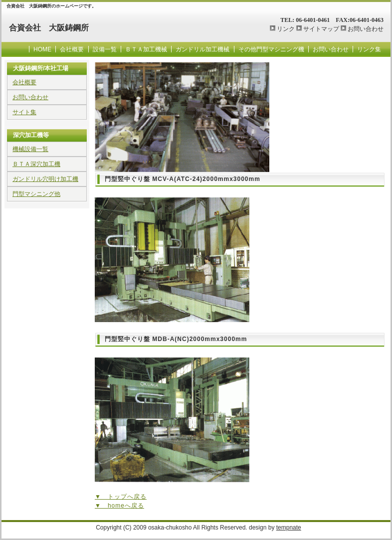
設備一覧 (105, 49)
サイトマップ (321, 29)
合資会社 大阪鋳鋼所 (49, 28)
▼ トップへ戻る (121, 497)
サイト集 (24, 112)
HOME (42, 49)
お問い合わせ (366, 29)
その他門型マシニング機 (271, 49)
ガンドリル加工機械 (202, 49)
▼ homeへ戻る (119, 506)
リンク (286, 29)
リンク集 (369, 49)
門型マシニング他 (36, 194)
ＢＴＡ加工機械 (146, 49)
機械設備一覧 (30, 149)
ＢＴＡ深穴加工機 (36, 164)
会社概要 (72, 49)
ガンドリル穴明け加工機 (45, 179)
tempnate (289, 528)
